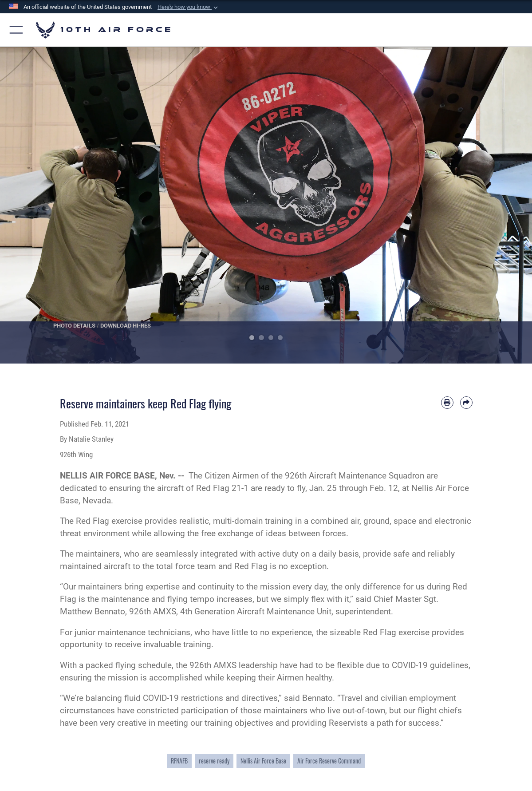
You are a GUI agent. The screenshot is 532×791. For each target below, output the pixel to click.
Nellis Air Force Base (263, 761)
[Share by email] (466, 403)
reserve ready (214, 761)
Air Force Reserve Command (329, 761)
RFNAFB (179, 761)
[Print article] (447, 403)
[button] (189, 7)
